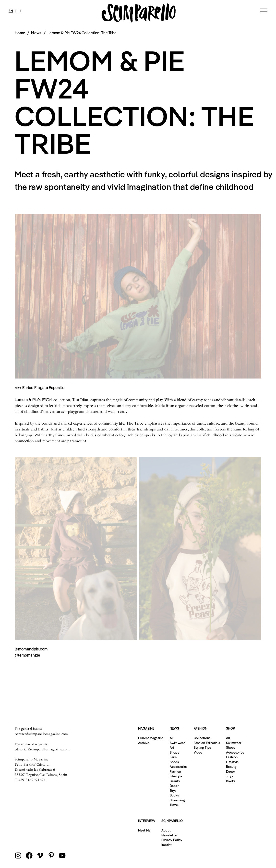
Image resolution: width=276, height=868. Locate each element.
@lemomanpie (28, 655)
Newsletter (169, 835)
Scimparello (172, 821)
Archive (144, 743)
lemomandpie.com (31, 649)
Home (20, 33)
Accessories (179, 767)
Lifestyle (176, 776)
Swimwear (177, 743)
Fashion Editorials (207, 743)
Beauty (175, 781)
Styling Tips (202, 747)
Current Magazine (151, 738)
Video (198, 752)
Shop (230, 728)
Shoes (174, 762)
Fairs (173, 757)
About (166, 830)
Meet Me (144, 830)
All (172, 738)
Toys (173, 791)
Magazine (146, 728)
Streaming (177, 800)
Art (172, 747)
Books (174, 795)
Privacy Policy (172, 840)
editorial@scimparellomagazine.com (42, 749)
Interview (147, 821)
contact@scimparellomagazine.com (41, 734)
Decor (174, 786)
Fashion (175, 771)
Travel (174, 805)
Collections (202, 738)
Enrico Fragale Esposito (43, 388)
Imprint (167, 845)
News (36, 33)
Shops (174, 752)
